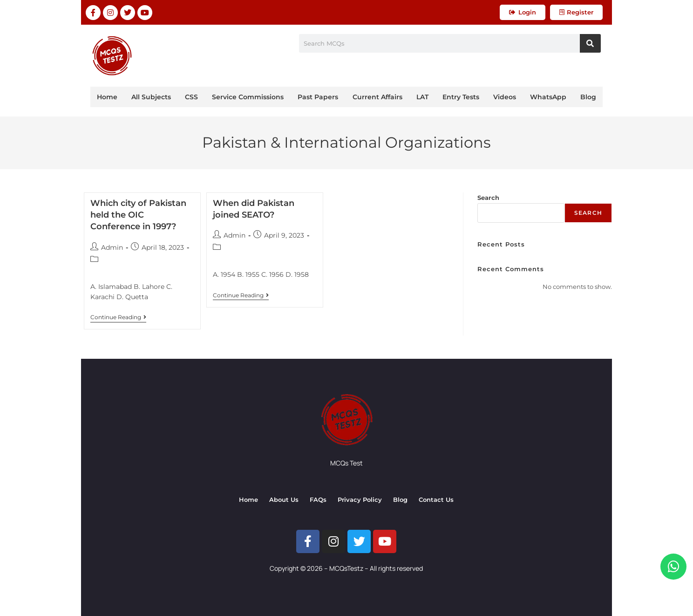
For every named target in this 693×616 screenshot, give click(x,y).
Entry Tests (461, 97)
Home (107, 97)
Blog (588, 97)
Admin (112, 247)
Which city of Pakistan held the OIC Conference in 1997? (138, 215)
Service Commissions (248, 97)
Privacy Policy (360, 500)
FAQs (318, 500)
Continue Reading (118, 317)
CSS (191, 97)
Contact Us (436, 500)
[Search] (590, 43)
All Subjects (151, 97)
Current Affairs (377, 97)
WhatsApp (548, 97)
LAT (422, 97)
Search (488, 198)
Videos (505, 97)
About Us (284, 500)
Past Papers (318, 97)
